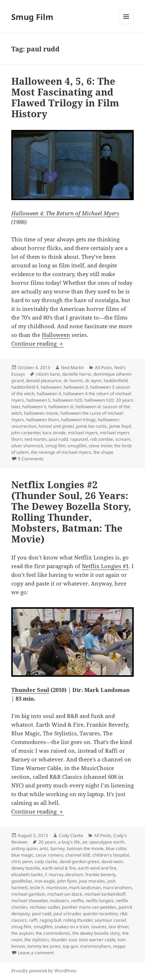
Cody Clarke (71, 835)
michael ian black (65, 894)
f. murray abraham (64, 875)
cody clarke (46, 861)
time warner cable (97, 940)
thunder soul (64, 940)
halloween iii (61, 407)
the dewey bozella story (96, 933)
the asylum (22, 933)
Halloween (56, 335)
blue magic (22, 855)
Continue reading (38, 343)
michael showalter (29, 901)
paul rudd (58, 439)
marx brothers (117, 888)
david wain (112, 861)
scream (123, 439)
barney (58, 848)
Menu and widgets (126, 24)
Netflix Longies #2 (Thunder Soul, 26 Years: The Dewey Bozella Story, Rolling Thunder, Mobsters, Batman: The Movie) (71, 512)
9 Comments (31, 459)
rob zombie (102, 439)
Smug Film (32, 17)
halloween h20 (67, 400)
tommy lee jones (44, 946)
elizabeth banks (27, 875)
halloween (51, 387)
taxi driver (118, 927)
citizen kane (48, 374)
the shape (103, 452)
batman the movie (85, 848)
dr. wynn (93, 381)
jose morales (92, 881)
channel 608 (78, 855)
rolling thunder (78, 920)
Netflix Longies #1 (105, 566)
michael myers (83, 433)
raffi (33, 920)
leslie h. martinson (48, 888)
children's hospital (111, 855)
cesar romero (49, 855)
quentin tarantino (100, 914)
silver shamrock (27, 446)
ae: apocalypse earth (103, 842)
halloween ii (34, 407)
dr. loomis (73, 381)
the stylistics (37, 940)
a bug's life (69, 842)
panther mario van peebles (89, 907)
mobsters (59, 901)
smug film (55, 446)
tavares (99, 927)
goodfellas (22, 881)
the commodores (53, 933)
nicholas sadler (45, 907)
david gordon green (79, 861)
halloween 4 (49, 394)
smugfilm (77, 446)
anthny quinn (24, 848)
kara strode (54, 433)
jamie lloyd (120, 426)
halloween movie (41, 413)
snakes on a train (72, 927)
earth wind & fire (59, 868)
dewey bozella (26, 868)
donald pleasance (44, 381)
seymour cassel (110, 920)
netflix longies (100, 901)
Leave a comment (36, 953)
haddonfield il (25, 387)
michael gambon (28, 894)
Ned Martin (72, 367)
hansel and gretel (56, 426)
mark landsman (85, 888)
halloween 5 (38, 400)
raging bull (50, 920)
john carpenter (26, 433)
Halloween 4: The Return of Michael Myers (65, 213)
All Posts (103, 367)
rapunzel (79, 439)
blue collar (116, 848)
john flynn (67, 881)
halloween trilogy (78, 420)
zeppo (119, 946)
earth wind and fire (97, 868)
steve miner (100, 446)
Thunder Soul (30, 690)
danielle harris (77, 374)
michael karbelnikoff (105, 894)
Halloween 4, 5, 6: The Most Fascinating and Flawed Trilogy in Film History (65, 97)
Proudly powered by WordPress (44, 971)
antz (44, 848)
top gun (71, 946)
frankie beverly (100, 875)
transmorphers (96, 946)
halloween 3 (76, 387)
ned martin (35, 439)
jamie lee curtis (91, 426)
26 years (47, 842)
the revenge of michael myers (61, 452)
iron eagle (45, 881)
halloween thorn (43, 420)
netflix (77, 901)
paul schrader (67, 914)
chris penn (22, 861)
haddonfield (116, 381)
